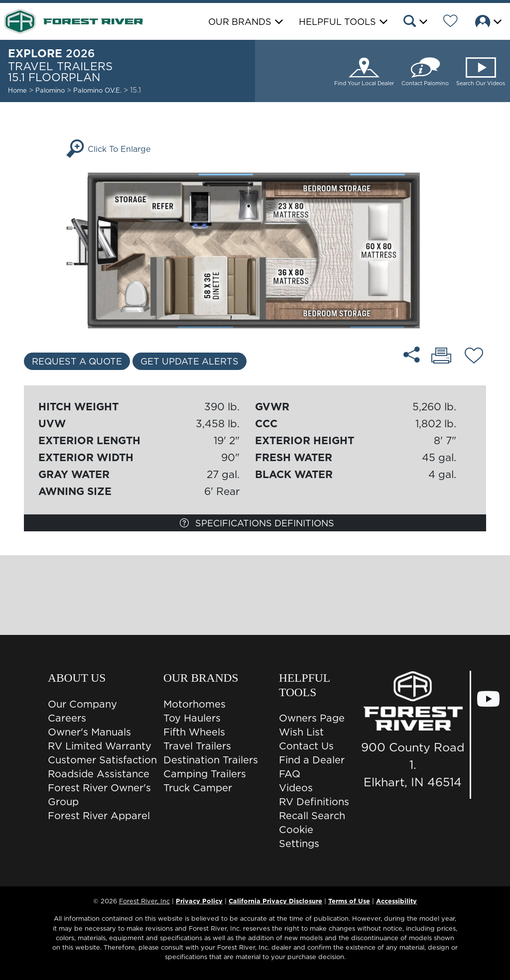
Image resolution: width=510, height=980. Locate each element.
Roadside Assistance (99, 774)
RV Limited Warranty (100, 746)
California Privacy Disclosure (275, 901)
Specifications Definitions (257, 523)
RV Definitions (314, 802)
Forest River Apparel (99, 816)
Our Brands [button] (240, 22)
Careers (67, 718)
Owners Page (312, 718)
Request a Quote (77, 361)
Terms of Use (349, 901)
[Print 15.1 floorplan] (441, 357)
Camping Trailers (205, 774)
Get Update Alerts (190, 361)
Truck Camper (198, 788)
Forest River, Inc (144, 901)
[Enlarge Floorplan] (255, 249)
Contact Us (306, 746)
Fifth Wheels (194, 732)
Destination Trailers (211, 760)
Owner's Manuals (89, 732)
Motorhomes (194, 704)
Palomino (50, 90)
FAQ (290, 774)
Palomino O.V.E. (98, 90)
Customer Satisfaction (102, 760)
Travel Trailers (197, 746)
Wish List (301, 732)
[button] (415, 22)
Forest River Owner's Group (99, 795)
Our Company (82, 704)
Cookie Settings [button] (299, 837)
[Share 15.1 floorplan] (412, 355)
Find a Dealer (312, 760)
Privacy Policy (199, 901)
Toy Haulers (192, 718)
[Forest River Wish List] (450, 22)
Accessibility (396, 901)
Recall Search (312, 816)
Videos (296, 788)
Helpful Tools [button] (337, 22)
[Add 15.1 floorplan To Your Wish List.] (474, 357)
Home (17, 90)
